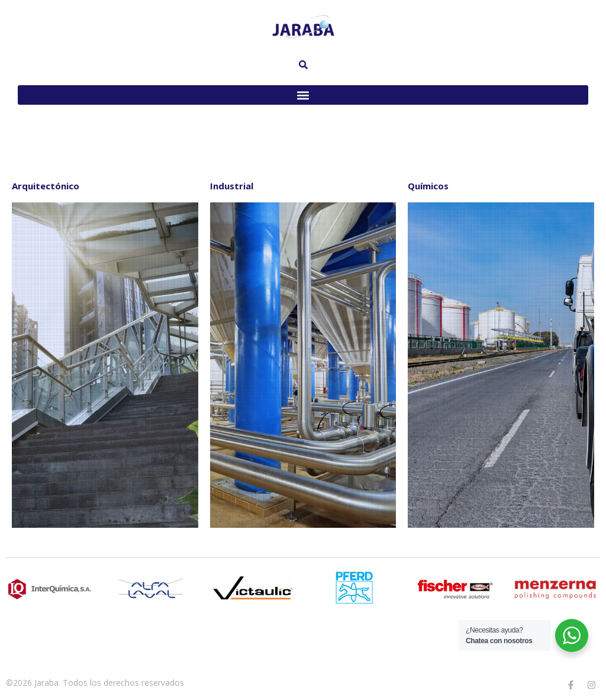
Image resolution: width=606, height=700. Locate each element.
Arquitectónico (46, 186)
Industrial (232, 186)
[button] (303, 95)
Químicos (428, 186)
